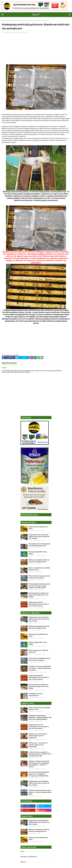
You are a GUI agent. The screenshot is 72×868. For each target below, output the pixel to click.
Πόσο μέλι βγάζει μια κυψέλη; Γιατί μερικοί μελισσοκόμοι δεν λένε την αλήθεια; (39, 595)
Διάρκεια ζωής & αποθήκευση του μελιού (38, 528)
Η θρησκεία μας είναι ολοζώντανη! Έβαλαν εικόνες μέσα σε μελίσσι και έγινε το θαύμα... (39, 537)
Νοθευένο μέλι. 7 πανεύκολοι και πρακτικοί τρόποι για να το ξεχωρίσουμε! (38, 736)
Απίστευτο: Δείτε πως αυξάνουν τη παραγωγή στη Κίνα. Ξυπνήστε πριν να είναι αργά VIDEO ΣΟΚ (40, 754)
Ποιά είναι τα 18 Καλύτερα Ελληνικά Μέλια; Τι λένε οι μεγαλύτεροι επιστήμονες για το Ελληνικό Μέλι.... (39, 774)
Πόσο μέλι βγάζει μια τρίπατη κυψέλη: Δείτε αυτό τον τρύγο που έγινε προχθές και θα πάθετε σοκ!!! (40, 586)
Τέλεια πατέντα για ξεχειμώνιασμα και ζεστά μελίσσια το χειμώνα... (39, 577)
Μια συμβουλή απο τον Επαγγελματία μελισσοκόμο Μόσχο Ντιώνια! (40, 545)
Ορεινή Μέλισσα (8, 32)
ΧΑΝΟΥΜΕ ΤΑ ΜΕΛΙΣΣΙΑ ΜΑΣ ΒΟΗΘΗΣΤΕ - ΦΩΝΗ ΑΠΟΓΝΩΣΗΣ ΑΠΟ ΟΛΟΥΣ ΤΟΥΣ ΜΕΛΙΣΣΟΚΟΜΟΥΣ (40, 717)
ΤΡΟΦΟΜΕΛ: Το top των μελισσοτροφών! (36, 695)
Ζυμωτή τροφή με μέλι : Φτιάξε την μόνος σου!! (38, 651)
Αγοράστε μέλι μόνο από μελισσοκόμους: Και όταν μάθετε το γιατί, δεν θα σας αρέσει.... (39, 604)
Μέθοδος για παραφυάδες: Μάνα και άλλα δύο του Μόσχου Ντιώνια (39, 561)
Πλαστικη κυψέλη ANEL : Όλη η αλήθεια (38, 553)
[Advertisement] (36, 49)
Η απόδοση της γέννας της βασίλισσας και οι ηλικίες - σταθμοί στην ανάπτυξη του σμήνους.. (40, 668)
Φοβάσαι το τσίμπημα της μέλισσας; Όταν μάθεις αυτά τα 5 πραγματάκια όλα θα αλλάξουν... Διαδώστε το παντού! (39, 764)
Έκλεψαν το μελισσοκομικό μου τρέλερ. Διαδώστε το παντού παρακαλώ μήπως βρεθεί (40, 792)
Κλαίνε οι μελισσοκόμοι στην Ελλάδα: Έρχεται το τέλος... (40, 569)
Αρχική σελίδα (6, 20)
